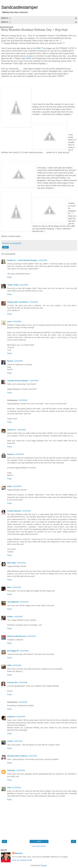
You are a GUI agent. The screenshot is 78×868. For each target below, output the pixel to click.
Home (39, 841)
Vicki (9, 788)
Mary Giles (12, 563)
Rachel (10, 361)
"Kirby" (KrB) (13, 285)
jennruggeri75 (13, 651)
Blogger (44, 865)
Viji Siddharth (13, 602)
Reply (9, 277)
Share (5, 247)
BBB (38, 48)
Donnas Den (12, 682)
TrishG (10, 741)
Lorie (9, 321)
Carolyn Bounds (14, 511)
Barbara (11, 454)
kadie (9, 486)
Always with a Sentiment (18, 302)
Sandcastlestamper (20, 7)
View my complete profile (22, 860)
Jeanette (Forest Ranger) (18, 381)
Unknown (11, 770)
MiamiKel (19, 853)
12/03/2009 (43, 260)
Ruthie (10, 617)
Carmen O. (12, 430)
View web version (39, 846)
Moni (9, 587)
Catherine (11, 717)
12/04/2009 (24, 651)
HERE (28, 58)
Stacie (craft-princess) (17, 636)
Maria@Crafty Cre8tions (17, 756)
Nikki (9, 665)
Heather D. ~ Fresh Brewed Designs (22, 260)
